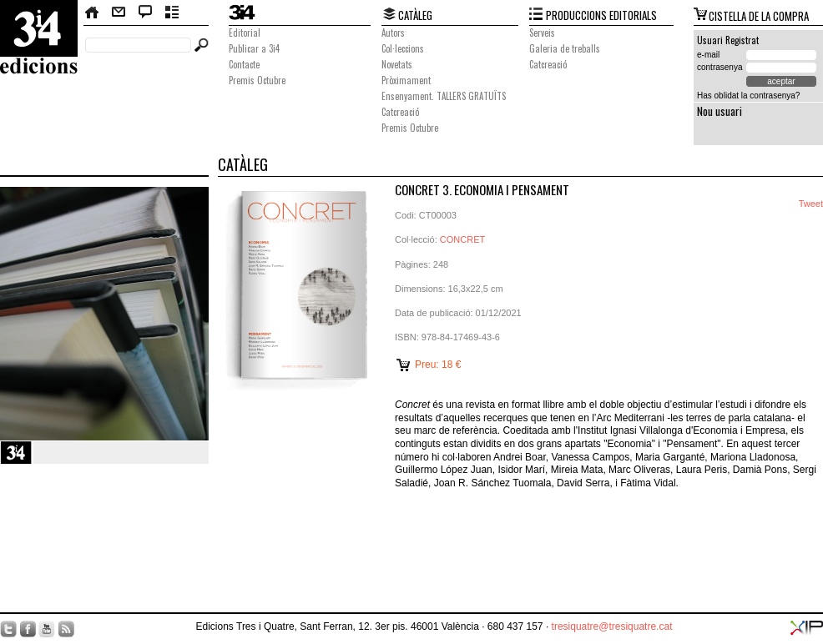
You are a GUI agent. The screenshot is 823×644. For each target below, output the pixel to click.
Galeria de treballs (565, 48)
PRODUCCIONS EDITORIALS (601, 15)
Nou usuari (719, 111)
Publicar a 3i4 (254, 48)
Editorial (245, 33)
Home (93, 13)
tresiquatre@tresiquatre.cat (612, 626)
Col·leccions (403, 48)
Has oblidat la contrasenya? (748, 96)
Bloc (146, 13)
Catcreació (400, 112)
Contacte (119, 13)
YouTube (47, 629)
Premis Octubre (257, 80)
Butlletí (172, 13)
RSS (66, 629)
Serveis (542, 33)
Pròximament (406, 80)
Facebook (28, 629)
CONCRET (462, 239)
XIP (807, 628)
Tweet (811, 204)
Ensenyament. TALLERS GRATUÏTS (444, 96)
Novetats (397, 64)
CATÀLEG (415, 15)
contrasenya (719, 67)
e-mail (708, 55)
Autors (393, 33)
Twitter (8, 629)
